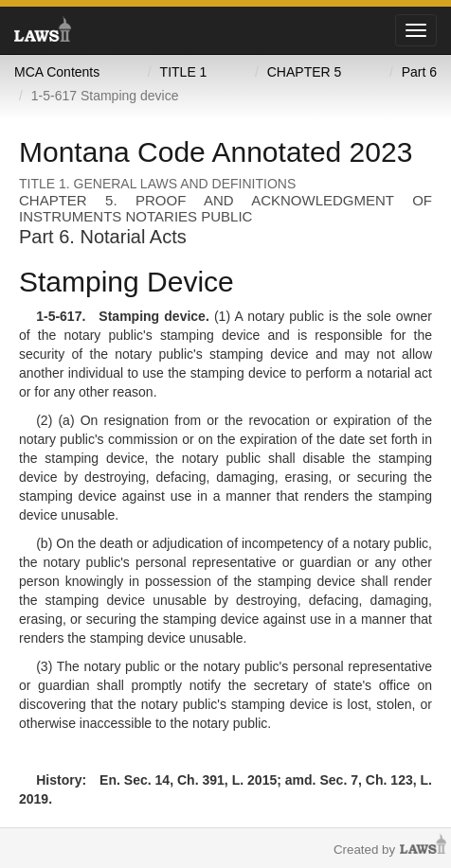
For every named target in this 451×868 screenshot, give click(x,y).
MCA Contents (57, 72)
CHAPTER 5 (305, 72)
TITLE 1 (184, 72)
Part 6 (419, 72)
